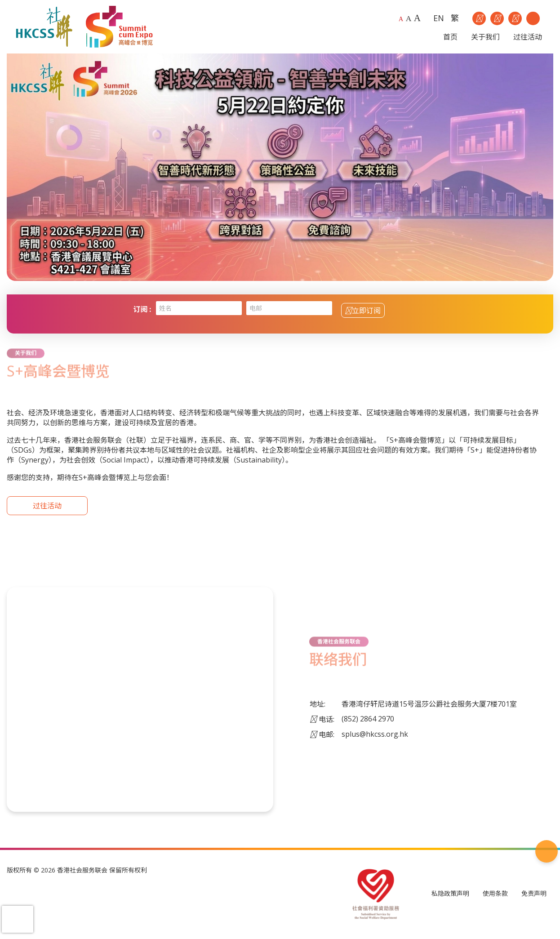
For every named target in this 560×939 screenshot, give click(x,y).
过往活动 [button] (528, 37)
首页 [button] (450, 37)
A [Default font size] (401, 19)
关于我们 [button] (485, 37)
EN (439, 18)
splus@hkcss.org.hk (375, 734)
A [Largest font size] (417, 18)
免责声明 (534, 894)
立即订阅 (363, 311)
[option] (280, 167)
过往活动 (47, 506)
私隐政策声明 (450, 894)
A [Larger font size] (409, 18)
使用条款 (495, 894)
